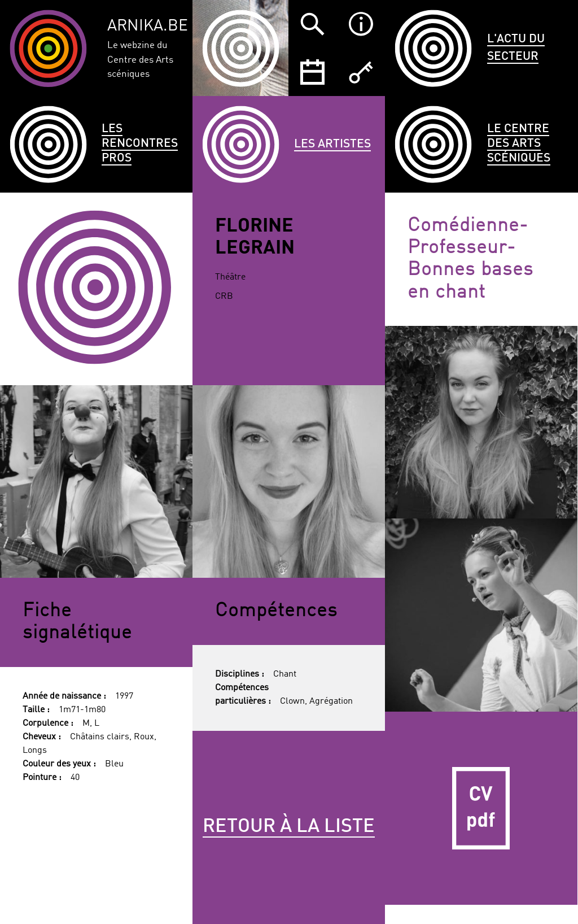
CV (481, 808)
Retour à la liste (289, 827)
